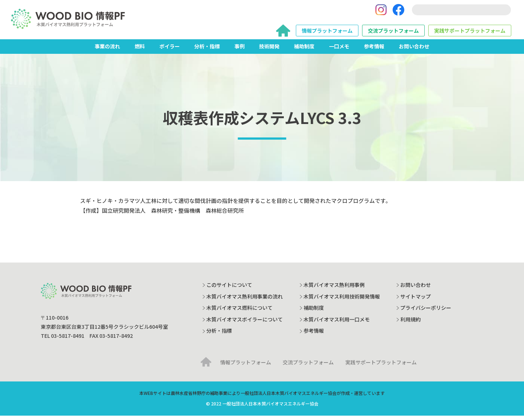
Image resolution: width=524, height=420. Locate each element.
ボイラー (170, 51)
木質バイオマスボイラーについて (245, 324)
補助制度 (304, 51)
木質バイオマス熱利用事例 (334, 289)
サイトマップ (416, 301)
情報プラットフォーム (327, 33)
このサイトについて (229, 289)
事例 (239, 51)
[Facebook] (398, 12)
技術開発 (269, 51)
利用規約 (410, 324)
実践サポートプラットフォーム (470, 33)
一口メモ (339, 51)
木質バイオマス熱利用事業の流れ (245, 301)
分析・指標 (207, 51)
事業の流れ (107, 51)
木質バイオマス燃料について (239, 312)
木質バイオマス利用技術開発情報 (342, 301)
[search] (461, 12)
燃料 (140, 51)
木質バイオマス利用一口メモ (337, 324)
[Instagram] (381, 12)
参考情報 (374, 51)
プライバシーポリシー (426, 312)
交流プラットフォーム (393, 33)
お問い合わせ (414, 51)
